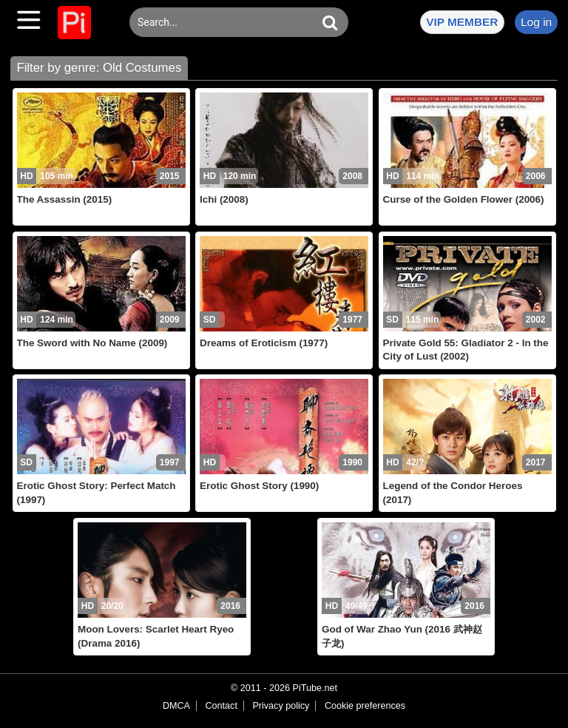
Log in (536, 22)
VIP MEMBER (462, 22)
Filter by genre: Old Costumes (99, 68)
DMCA (176, 706)
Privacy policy (281, 706)
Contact (221, 706)
